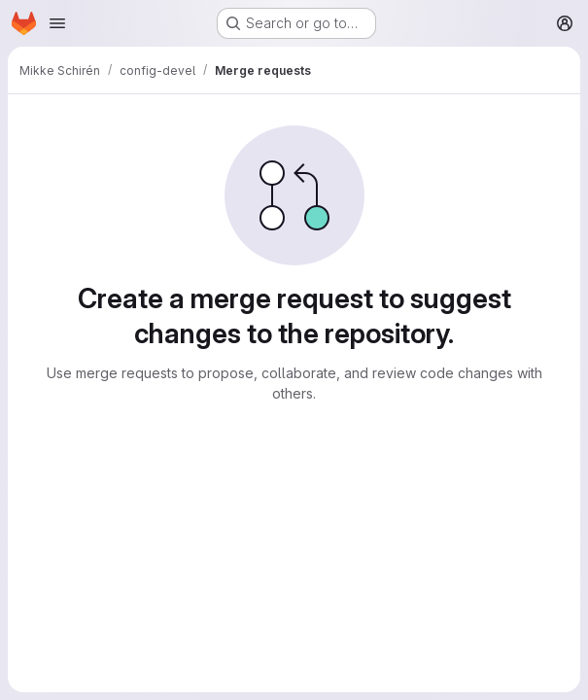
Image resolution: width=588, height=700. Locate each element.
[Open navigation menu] (57, 23)
